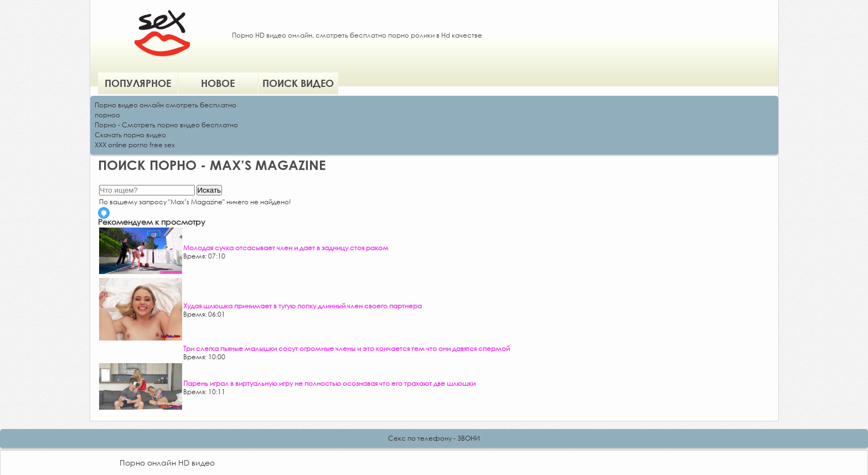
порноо (107, 115)
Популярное (138, 83)
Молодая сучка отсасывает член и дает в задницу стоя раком (286, 248)
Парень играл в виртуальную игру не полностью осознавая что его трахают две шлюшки (329, 383)
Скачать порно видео (130, 135)
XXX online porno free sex (135, 145)
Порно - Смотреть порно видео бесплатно (166, 125)
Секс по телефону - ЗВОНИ (434, 438)
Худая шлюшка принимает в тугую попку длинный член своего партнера (303, 306)
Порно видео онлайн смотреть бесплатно (166, 105)
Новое (218, 83)
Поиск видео (298, 83)
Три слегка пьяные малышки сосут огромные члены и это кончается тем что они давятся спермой (347, 348)
